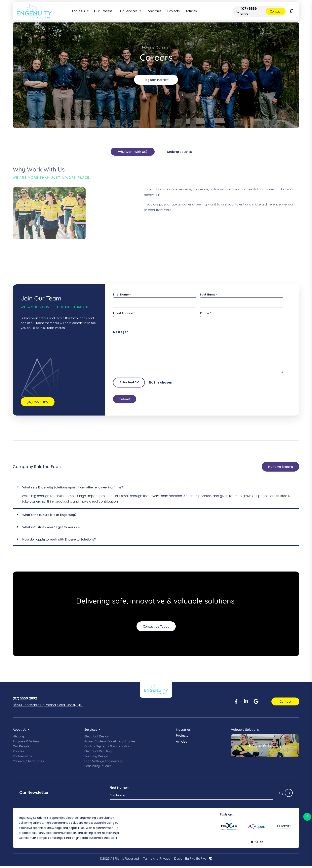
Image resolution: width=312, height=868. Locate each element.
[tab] (133, 152)
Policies (18, 753)
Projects (174, 11)
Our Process (103, 11)
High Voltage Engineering (103, 763)
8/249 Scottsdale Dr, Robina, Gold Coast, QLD (48, 707)
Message (121, 332)
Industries (154, 11)
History (18, 738)
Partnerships (22, 758)
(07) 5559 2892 (25, 700)
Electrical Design (97, 738)
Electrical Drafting (98, 753)
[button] (252, 844)
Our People (21, 748)
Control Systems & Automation (107, 748)
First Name (122, 295)
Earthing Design (96, 758)
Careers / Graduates (28, 763)
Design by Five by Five (190, 860)
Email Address (124, 313)
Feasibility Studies (98, 768)
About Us (78, 11)
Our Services (128, 11)
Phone (206, 313)
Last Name (209, 295)
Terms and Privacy (156, 861)
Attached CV (129, 382)
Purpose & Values (26, 743)
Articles (191, 11)
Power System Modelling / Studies (110, 743)
